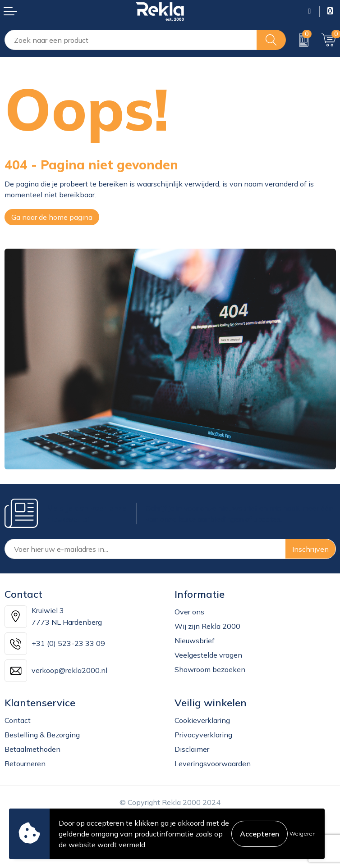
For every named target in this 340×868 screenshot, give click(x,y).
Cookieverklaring (202, 720)
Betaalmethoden (32, 749)
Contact (18, 720)
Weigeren (303, 834)
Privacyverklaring (203, 735)
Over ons (189, 612)
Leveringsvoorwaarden (213, 763)
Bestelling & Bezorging (42, 735)
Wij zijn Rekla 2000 (207, 626)
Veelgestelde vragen (208, 655)
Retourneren (25, 763)
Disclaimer (192, 749)
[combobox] (131, 40)
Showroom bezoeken (210, 669)
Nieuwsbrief (195, 641)
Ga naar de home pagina (52, 217)
